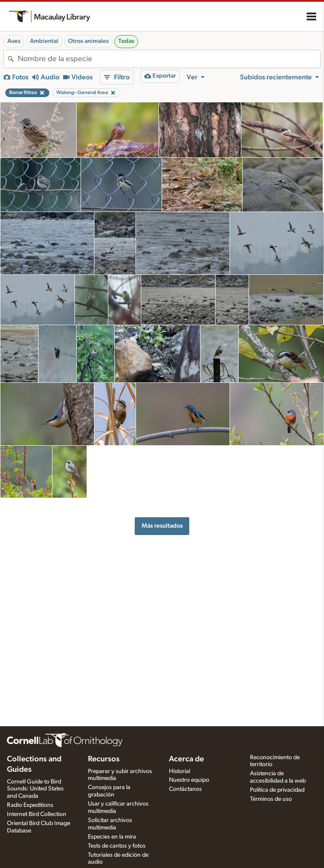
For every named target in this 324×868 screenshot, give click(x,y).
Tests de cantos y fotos (117, 846)
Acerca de (186, 759)
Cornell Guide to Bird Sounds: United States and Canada (35, 789)
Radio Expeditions (30, 805)
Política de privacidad (277, 790)
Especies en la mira (112, 837)
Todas (126, 41)
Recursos (104, 759)
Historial (180, 771)
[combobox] (169, 59)
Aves (14, 41)
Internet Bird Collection (37, 814)
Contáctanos (185, 789)
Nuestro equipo (189, 780)
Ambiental (44, 41)
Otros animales (88, 41)
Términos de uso (271, 799)
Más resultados (162, 526)
